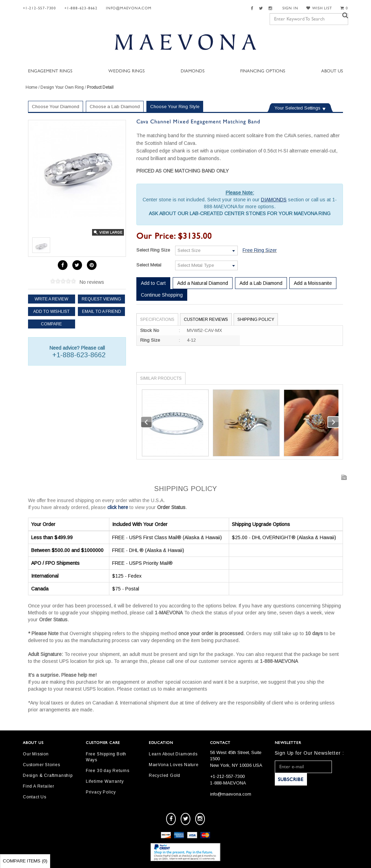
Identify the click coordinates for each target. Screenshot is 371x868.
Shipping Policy (256, 319)
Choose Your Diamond (56, 107)
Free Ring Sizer (260, 250)
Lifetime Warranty (105, 781)
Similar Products (161, 378)
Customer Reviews (206, 319)
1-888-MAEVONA (228, 783)
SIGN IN (290, 8)
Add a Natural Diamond (203, 283)
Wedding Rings (126, 71)
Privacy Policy (101, 792)
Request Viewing (101, 299)
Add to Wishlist (51, 312)
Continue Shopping (162, 295)
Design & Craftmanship (48, 775)
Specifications (157, 319)
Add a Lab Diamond (261, 283)
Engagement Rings (50, 71)
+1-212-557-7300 (39, 8)
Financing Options (263, 71)
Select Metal (149, 265)
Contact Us (35, 797)
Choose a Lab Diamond (115, 107)
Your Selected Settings (297, 108)
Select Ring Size (153, 250)
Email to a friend (102, 312)
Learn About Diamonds (173, 754)
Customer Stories (42, 765)
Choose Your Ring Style (175, 107)
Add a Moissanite (313, 283)
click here (118, 507)
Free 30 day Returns (108, 771)
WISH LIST (319, 8)
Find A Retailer (39, 786)
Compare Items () (25, 861)
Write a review (51, 299)
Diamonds (193, 71)
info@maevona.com (129, 8)
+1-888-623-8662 (81, 8)
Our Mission (36, 754)
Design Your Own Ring (62, 87)
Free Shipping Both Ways (106, 757)
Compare (51, 324)
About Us (332, 71)
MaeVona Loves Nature (174, 765)
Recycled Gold (165, 775)
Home (31, 87)
